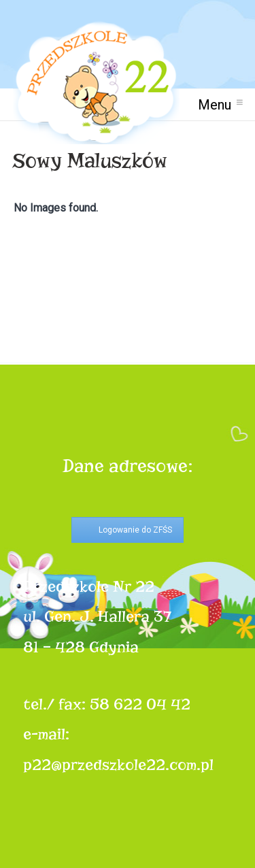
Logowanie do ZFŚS (135, 530)
